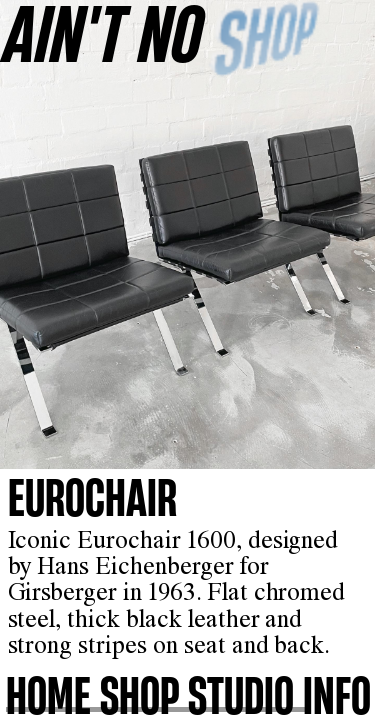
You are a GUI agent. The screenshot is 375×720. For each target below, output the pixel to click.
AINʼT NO (104, 32)
